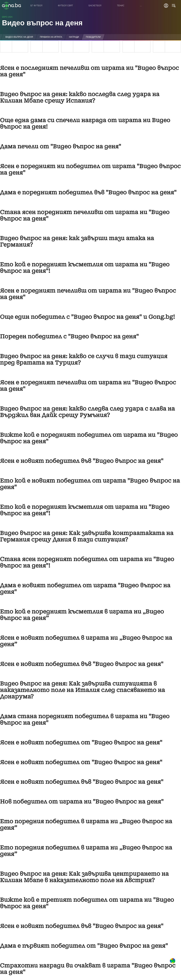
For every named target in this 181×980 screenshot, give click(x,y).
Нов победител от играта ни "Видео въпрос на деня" (82, 802)
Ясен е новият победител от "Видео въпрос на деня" (81, 742)
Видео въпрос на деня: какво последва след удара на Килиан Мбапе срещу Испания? (80, 97)
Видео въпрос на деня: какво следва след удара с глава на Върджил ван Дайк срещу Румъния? (87, 412)
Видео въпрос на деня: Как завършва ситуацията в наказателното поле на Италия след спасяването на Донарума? (82, 690)
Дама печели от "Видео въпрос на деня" (61, 146)
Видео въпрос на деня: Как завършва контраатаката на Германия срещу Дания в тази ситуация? (87, 536)
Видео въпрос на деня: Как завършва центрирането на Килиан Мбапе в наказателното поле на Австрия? (84, 877)
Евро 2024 (7, 17)
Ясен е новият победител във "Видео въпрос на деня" (82, 461)
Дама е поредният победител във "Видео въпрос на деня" (88, 192)
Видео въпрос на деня (42, 23)
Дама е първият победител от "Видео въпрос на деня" (84, 946)
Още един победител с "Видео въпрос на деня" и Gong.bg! (87, 317)
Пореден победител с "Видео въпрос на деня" (69, 336)
